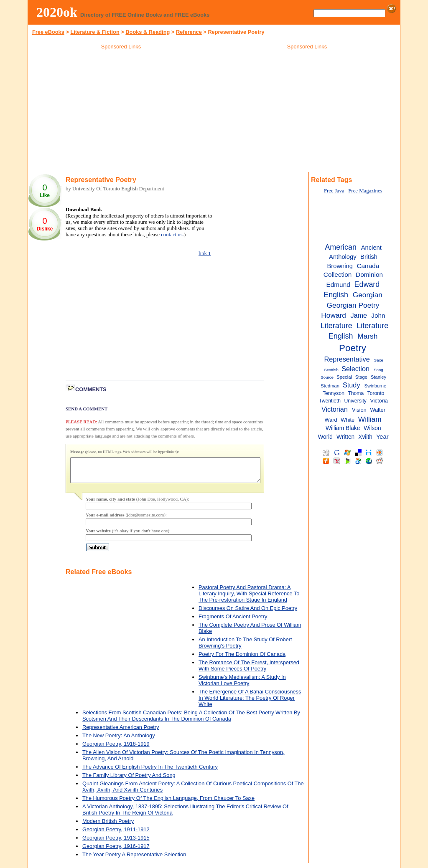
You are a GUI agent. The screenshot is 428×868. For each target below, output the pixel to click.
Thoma (356, 393)
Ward (331, 420)
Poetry (353, 348)
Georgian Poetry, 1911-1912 (116, 834)
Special (344, 377)
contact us (172, 235)
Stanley (378, 377)
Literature (336, 326)
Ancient (371, 248)
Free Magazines (365, 191)
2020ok (57, 12)
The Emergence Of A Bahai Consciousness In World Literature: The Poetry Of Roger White (250, 703)
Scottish (331, 370)
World (325, 437)
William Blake (343, 428)
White (348, 420)
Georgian (368, 295)
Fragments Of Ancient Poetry (233, 621)
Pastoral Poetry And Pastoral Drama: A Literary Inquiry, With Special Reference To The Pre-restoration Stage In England (249, 598)
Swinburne (376, 386)
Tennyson (334, 393)
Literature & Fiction (95, 32)
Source (327, 377)
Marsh (367, 336)
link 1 (205, 253)
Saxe (379, 360)
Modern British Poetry (108, 826)
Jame (359, 315)
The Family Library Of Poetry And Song (129, 780)
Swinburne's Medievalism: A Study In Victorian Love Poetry (242, 685)
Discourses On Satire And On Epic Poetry (248, 613)
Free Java (334, 191)
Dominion (369, 275)
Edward (367, 284)
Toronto (376, 393)
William (370, 419)
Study (352, 385)
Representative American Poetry (121, 732)
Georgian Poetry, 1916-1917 (116, 851)
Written (345, 437)
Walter (378, 410)
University (355, 401)
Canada (368, 266)
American (341, 247)
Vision (359, 410)
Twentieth (330, 401)
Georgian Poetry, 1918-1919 (116, 749)
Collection (338, 275)
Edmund (338, 285)
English (336, 295)
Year (382, 437)
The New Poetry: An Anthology (119, 740)
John (378, 315)
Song (378, 370)
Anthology (343, 257)
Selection (355, 369)
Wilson (372, 428)
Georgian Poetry (353, 305)
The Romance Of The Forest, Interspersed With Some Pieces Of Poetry (249, 671)
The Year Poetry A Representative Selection (134, 859)
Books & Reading (148, 32)
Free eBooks (48, 32)
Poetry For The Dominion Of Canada (242, 659)
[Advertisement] (121, 112)
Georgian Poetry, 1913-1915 (116, 843)
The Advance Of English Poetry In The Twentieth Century (150, 772)
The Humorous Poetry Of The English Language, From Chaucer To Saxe (168, 803)
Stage (361, 377)
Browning (340, 266)
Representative (347, 359)
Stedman (330, 386)
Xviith (365, 437)
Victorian (335, 409)
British (369, 257)
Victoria (379, 401)
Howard (334, 315)
